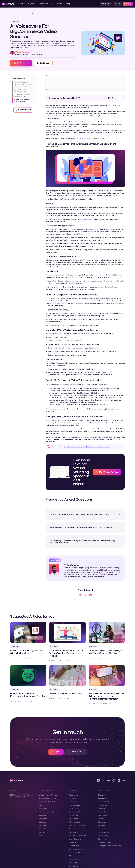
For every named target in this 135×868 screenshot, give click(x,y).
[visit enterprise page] (60, 4)
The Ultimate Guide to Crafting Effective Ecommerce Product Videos (87, 447)
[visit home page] (8, 4)
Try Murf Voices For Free (107, 472)
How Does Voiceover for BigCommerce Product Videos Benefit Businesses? (23, 85)
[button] (21, 4)
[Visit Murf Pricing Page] (67, 4)
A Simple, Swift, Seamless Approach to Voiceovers (21, 100)
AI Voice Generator (61, 303)
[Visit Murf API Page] (53, 4)
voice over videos (80, 138)
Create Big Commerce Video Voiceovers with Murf (22, 96)
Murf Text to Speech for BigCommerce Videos (21, 91)
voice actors (89, 219)
